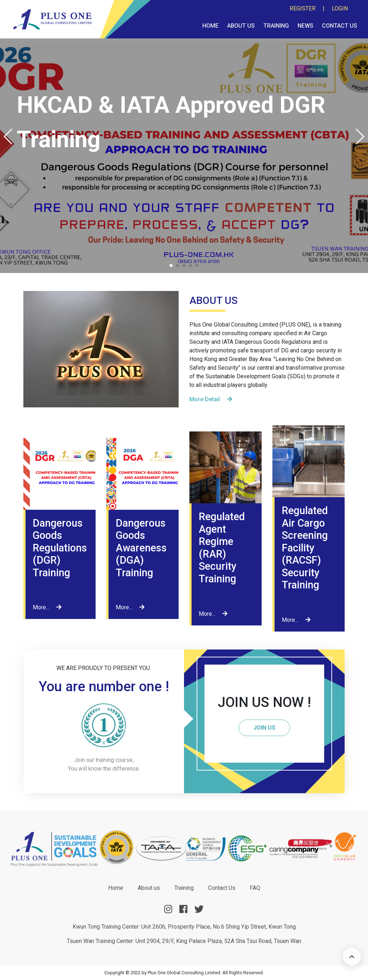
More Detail (211, 399)
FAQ (255, 888)
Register (303, 8)
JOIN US (264, 728)
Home (210, 26)
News (305, 26)
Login (340, 8)
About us (241, 26)
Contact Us (340, 26)
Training (276, 26)
